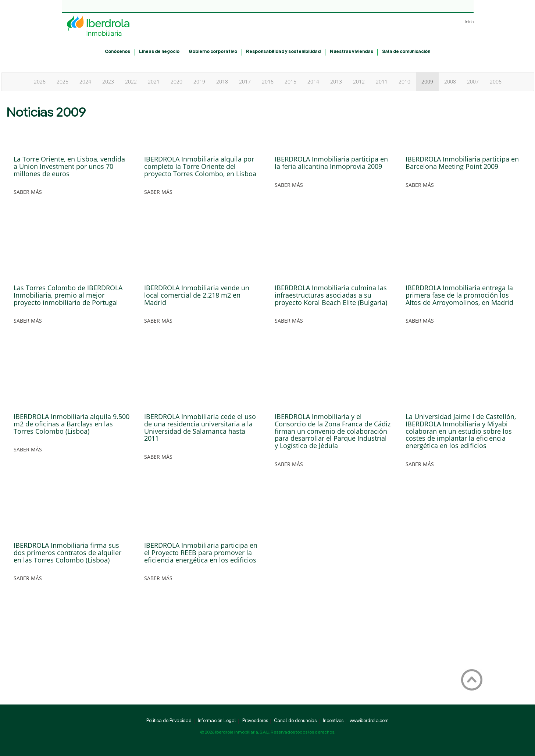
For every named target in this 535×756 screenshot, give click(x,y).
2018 (222, 81)
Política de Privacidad (169, 721)
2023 (108, 81)
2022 (131, 81)
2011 (382, 81)
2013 (336, 81)
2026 (40, 81)
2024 (85, 81)
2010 (404, 81)
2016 (268, 81)
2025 (63, 81)
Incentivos (333, 721)
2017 (245, 81)
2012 (359, 81)
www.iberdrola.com (369, 721)
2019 (199, 81)
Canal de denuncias (295, 721)
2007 (473, 81)
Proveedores (255, 721)
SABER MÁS (28, 192)
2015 (290, 81)
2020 (176, 81)
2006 (496, 81)
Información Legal (217, 721)
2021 (154, 81)
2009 (427, 81)
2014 (313, 81)
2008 (450, 81)
